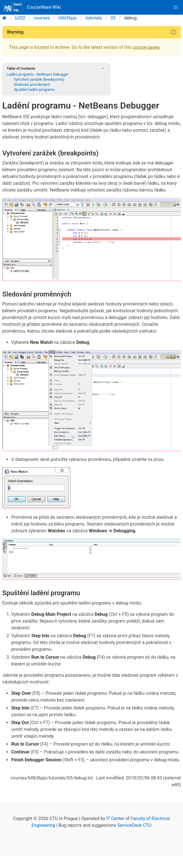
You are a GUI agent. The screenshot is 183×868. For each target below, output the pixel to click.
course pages (146, 47)
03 (113, 18)
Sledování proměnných (32, 84)
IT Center (115, 818)
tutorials (94, 18)
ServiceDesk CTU (134, 825)
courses (42, 18)
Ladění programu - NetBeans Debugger (37, 74)
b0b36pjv (68, 18)
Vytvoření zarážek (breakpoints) (39, 79)
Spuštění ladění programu (34, 90)
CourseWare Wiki (32, 7)
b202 (20, 18)
